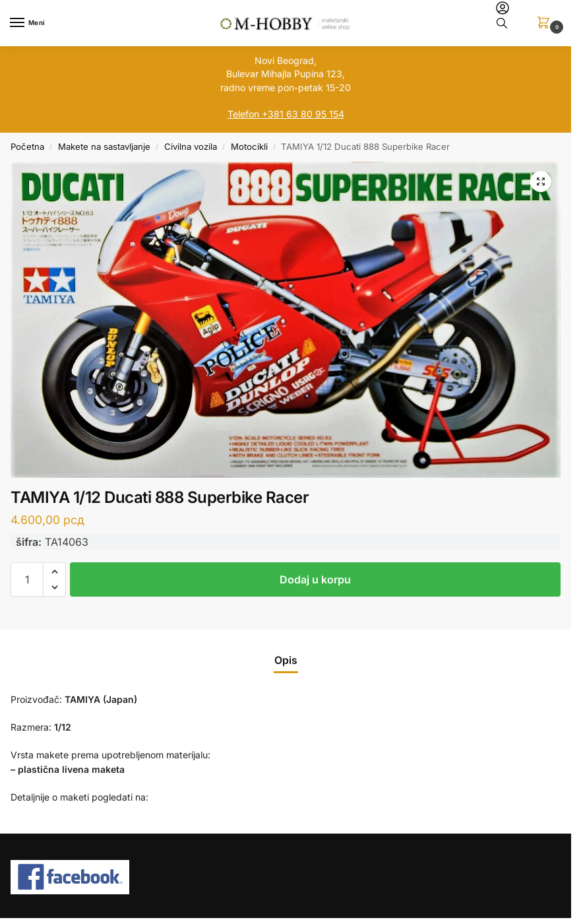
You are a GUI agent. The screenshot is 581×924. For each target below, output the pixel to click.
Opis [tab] (286, 660)
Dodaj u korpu (315, 579)
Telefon (243, 114)
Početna (27, 147)
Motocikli (249, 147)
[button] (546, 23)
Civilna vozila (191, 147)
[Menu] (30, 23)
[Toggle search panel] (502, 23)
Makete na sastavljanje (104, 147)
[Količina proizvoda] (27, 579)
